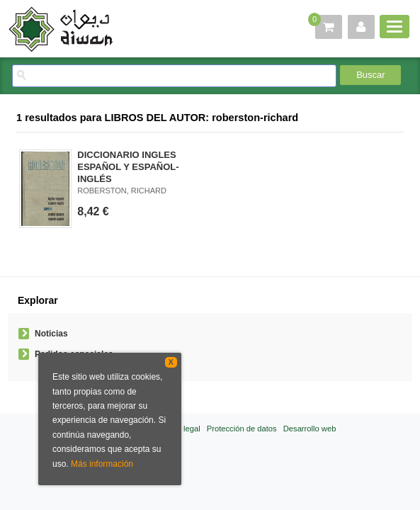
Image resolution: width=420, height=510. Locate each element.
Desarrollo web (310, 429)
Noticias (51, 334)
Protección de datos (242, 429)
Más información (102, 464)
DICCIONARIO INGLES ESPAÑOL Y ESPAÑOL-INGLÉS (128, 167)
